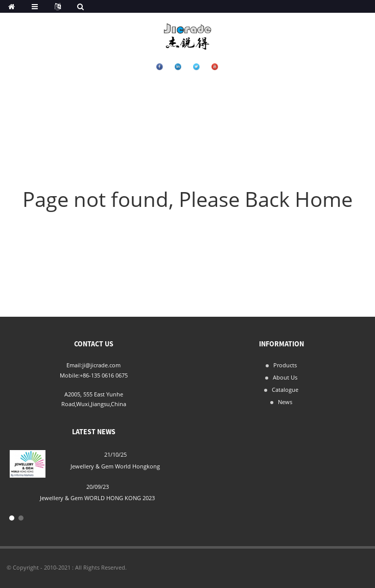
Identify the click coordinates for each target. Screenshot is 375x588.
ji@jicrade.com (101, 365)
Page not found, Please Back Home (188, 199)
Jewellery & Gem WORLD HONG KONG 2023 (97, 498)
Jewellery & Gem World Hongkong (115, 466)
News (285, 402)
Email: (74, 365)
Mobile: (70, 375)
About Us (285, 377)
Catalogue (285, 390)
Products (285, 365)
